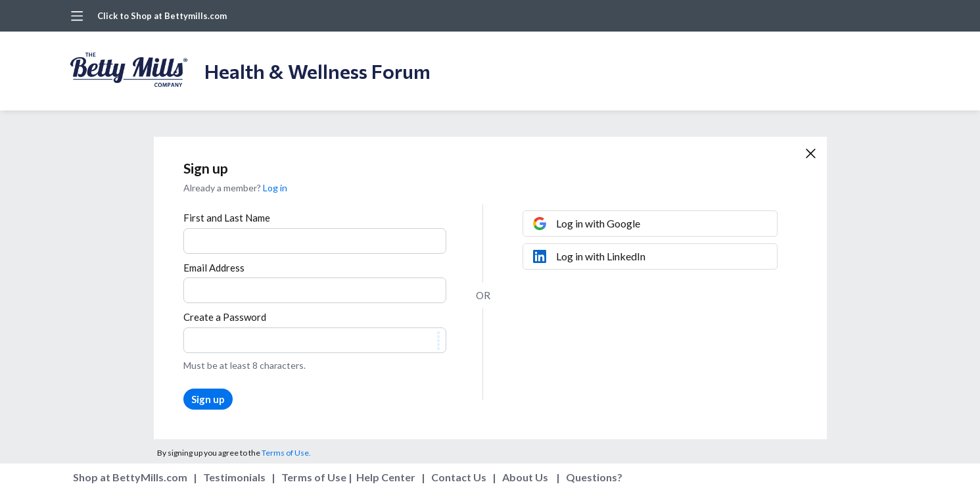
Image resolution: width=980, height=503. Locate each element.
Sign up (208, 399)
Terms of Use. (286, 453)
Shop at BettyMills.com (130, 477)
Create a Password (225, 317)
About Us (525, 477)
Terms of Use (314, 477)
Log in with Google (598, 223)
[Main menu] (77, 16)
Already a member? (235, 188)
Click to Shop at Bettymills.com (162, 16)
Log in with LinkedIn (601, 256)
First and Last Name (227, 218)
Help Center (386, 477)
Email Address (214, 268)
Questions (592, 477)
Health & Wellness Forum (317, 71)
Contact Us (459, 477)
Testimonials (234, 477)
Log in (275, 188)
